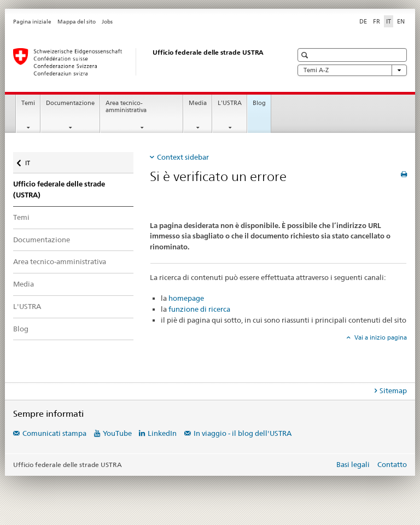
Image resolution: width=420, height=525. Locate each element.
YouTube (117, 433)
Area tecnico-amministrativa (126, 107)
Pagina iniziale (32, 22)
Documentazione (70, 103)
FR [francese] (377, 21)
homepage (186, 298)
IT (34, 161)
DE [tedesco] (363, 21)
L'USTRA (230, 103)
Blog (259, 103)
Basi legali (353, 464)
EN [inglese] (401, 21)
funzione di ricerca (199, 309)
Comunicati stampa (54, 433)
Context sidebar (183, 157)
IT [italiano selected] (389, 21)
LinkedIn (162, 433)
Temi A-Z (352, 70)
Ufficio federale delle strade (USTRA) (59, 189)
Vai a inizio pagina (380, 337)
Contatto (392, 464)
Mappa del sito (77, 22)
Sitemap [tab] (393, 390)
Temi (28, 103)
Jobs (107, 22)
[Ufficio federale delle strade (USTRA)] (142, 62)
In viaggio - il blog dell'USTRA (243, 433)
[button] (306, 55)
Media (198, 103)
